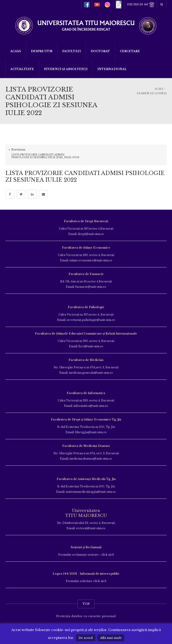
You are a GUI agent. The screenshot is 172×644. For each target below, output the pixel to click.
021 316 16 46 (141, 5)
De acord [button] (86, 638)
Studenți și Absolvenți (66, 69)
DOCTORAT (100, 51)
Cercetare (130, 51)
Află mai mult (111, 638)
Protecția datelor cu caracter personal (86, 613)
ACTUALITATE (22, 69)
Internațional (112, 69)
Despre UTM (42, 51)
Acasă (16, 51)
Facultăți (72, 51)
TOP (86, 600)
